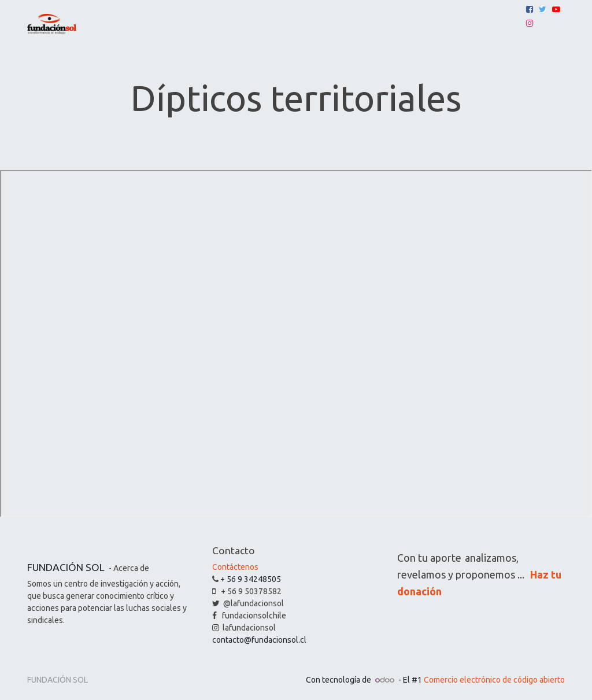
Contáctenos (235, 567)
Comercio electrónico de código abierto (494, 680)
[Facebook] (530, 9)
